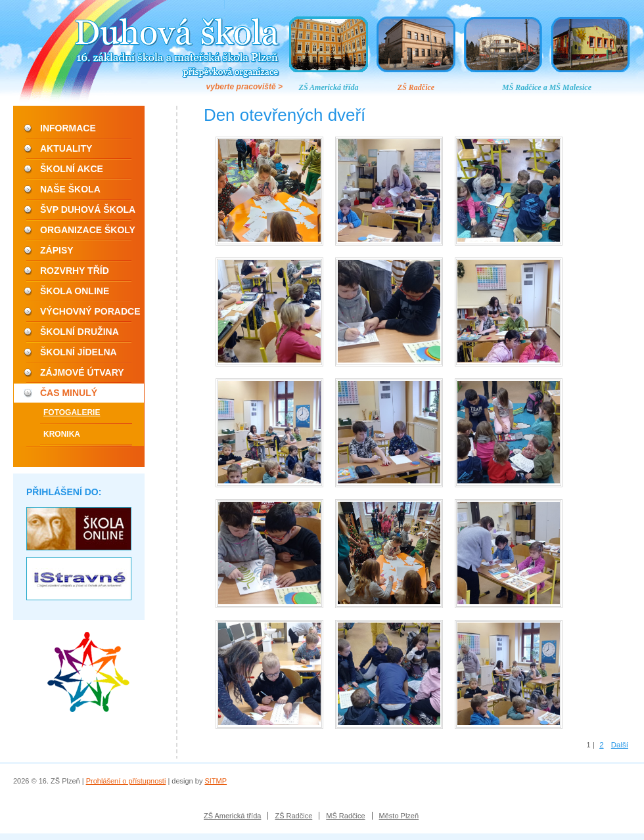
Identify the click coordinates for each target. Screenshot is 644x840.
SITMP (216, 781)
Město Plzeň (399, 816)
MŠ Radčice (345, 816)
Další (620, 745)
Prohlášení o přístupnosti (126, 781)
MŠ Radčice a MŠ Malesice (547, 87)
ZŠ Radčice (416, 87)
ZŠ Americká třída (329, 87)
